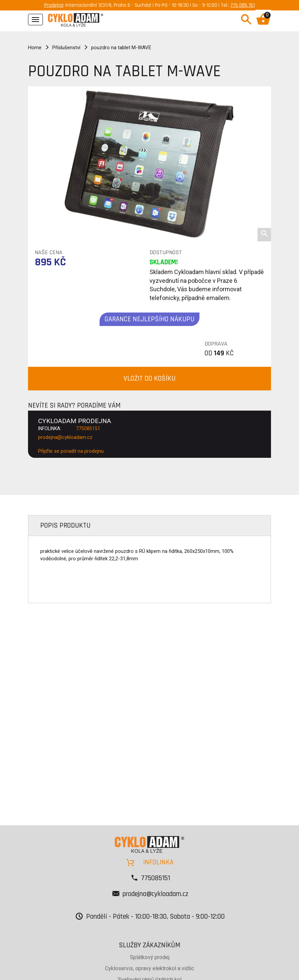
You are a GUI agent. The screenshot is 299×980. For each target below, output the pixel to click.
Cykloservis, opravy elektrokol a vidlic (149, 968)
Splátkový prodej (150, 957)
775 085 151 (243, 5)
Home (35, 48)
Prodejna (54, 5)
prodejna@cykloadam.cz (65, 437)
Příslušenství (66, 48)
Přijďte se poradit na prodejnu (71, 451)
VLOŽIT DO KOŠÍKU (149, 378)
